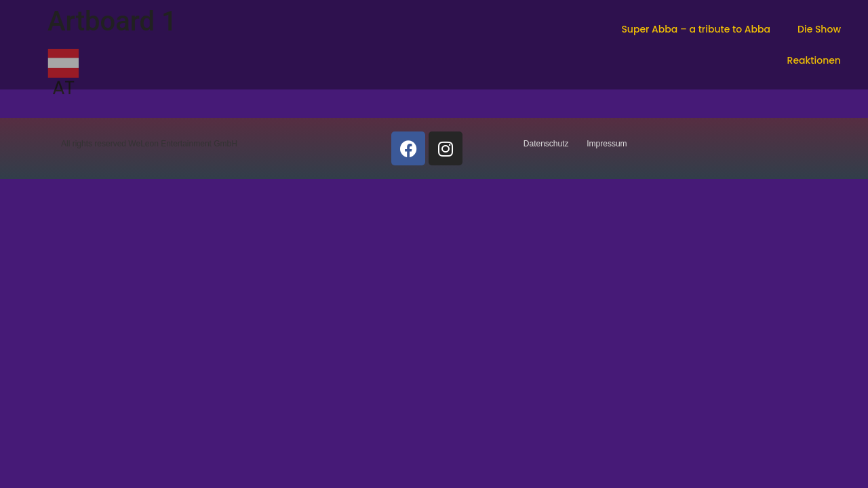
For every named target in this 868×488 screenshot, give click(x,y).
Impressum (607, 144)
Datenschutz (546, 144)
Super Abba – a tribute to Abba (696, 29)
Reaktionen (814, 60)
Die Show (819, 29)
